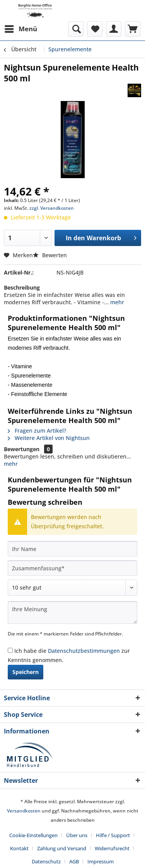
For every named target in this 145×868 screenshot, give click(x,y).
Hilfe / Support (113, 835)
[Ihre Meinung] (72, 613)
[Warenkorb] (133, 29)
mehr (116, 302)
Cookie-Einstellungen (33, 835)
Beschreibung (22, 287)
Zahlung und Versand (62, 848)
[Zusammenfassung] (72, 568)
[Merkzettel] (95, 29)
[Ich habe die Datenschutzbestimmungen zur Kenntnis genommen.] (10, 650)
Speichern (26, 672)
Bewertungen (22, 449)
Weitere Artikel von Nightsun (49, 438)
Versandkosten (24, 811)
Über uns (77, 835)
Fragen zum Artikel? (37, 431)
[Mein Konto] (114, 29)
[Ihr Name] (72, 549)
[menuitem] (20, 29)
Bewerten (50, 255)
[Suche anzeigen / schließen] (76, 29)
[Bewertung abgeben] (72, 588)
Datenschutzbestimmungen (84, 651)
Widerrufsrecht (112, 848)
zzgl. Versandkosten (52, 208)
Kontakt (19, 848)
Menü (21, 28)
